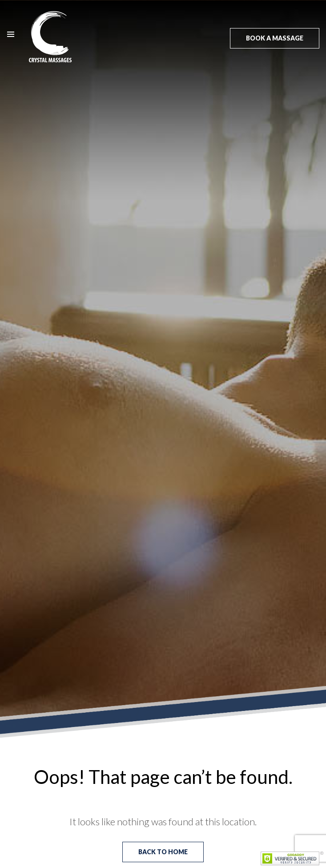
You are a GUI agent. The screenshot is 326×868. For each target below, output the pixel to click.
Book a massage (275, 38)
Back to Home (163, 852)
